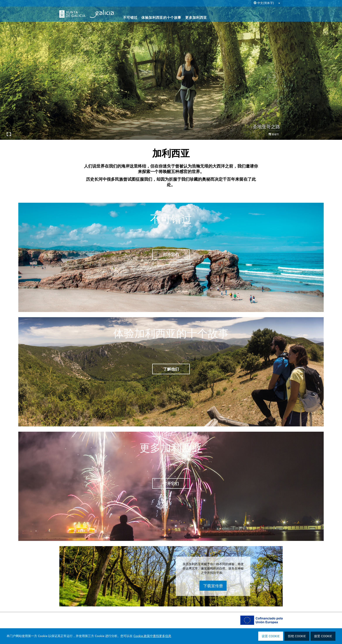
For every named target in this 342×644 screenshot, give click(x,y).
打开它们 (171, 254)
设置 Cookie (271, 636)
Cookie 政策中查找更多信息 (152, 636)
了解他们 (171, 369)
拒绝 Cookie (297, 636)
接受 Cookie (323, 636)
